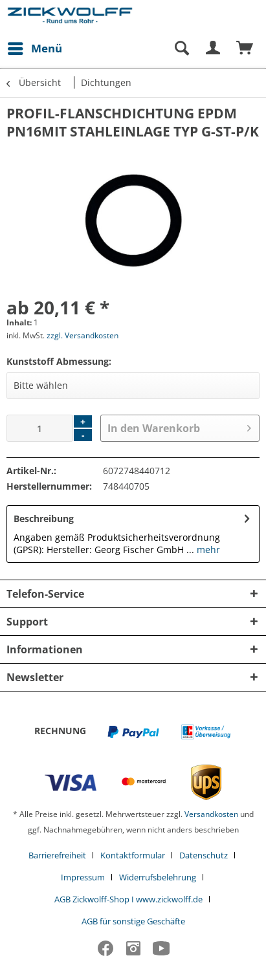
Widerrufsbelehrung (158, 877)
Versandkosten (211, 814)
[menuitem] (34, 49)
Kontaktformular (133, 855)
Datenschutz (204, 855)
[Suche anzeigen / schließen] (181, 49)
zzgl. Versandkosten (83, 335)
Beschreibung (44, 518)
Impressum (83, 877)
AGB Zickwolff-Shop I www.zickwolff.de (128, 899)
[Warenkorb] (245, 49)
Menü (35, 47)
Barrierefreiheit (57, 855)
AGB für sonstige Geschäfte (133, 921)
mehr (207, 550)
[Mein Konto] (214, 49)
